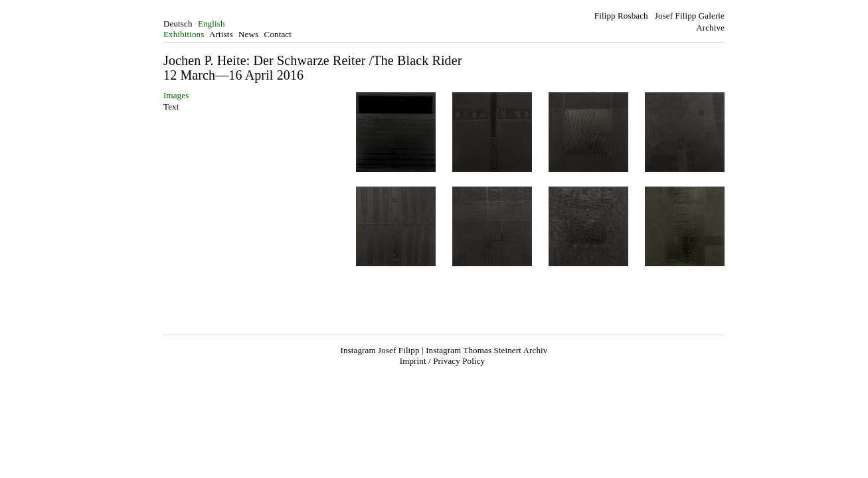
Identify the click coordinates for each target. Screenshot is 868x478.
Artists (221, 34)
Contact (278, 34)
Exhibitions (184, 34)
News (248, 34)
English (212, 24)
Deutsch (178, 24)
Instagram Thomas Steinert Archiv (486, 350)
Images (176, 95)
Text (171, 107)
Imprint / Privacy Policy (442, 361)
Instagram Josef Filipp (380, 350)
